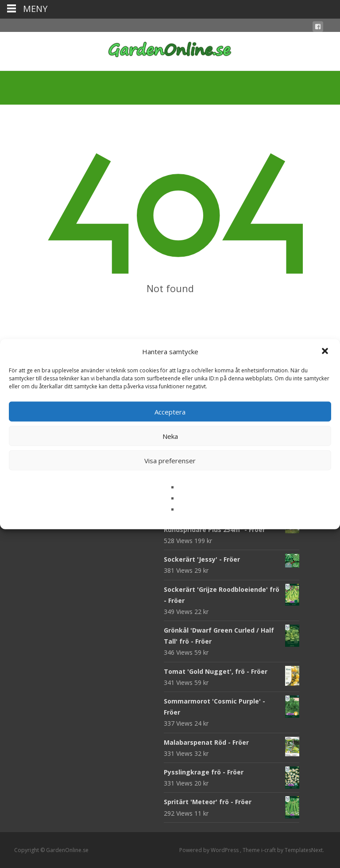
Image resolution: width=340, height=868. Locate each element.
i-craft (269, 850)
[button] (326, 352)
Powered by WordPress (210, 850)
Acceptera (170, 411)
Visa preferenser (170, 460)
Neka (170, 436)
